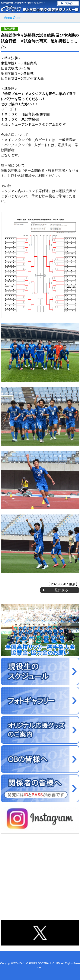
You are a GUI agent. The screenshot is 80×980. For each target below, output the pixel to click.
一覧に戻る (60, 590)
